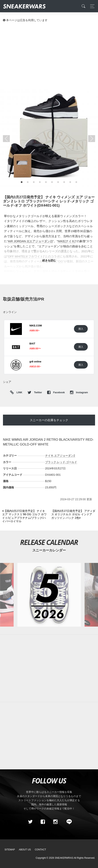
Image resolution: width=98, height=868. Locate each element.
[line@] (68, 822)
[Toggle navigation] (91, 6)
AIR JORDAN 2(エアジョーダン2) (30, 241)
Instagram (79, 392)
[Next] (74, 515)
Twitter (35, 392)
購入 (81, 329)
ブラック (51, 462)
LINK (18, 393)
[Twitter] (30, 822)
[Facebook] (43, 822)
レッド (61, 462)
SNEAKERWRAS (64, 858)
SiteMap (10, 850)
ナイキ (49, 456)
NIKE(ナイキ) (67, 241)
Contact (40, 850)
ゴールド (72, 462)
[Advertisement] (49, 55)
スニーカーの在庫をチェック (49, 420)
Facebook (56, 392)
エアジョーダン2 (65, 456)
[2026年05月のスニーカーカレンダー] (49, 595)
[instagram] (55, 822)
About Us (25, 850)
